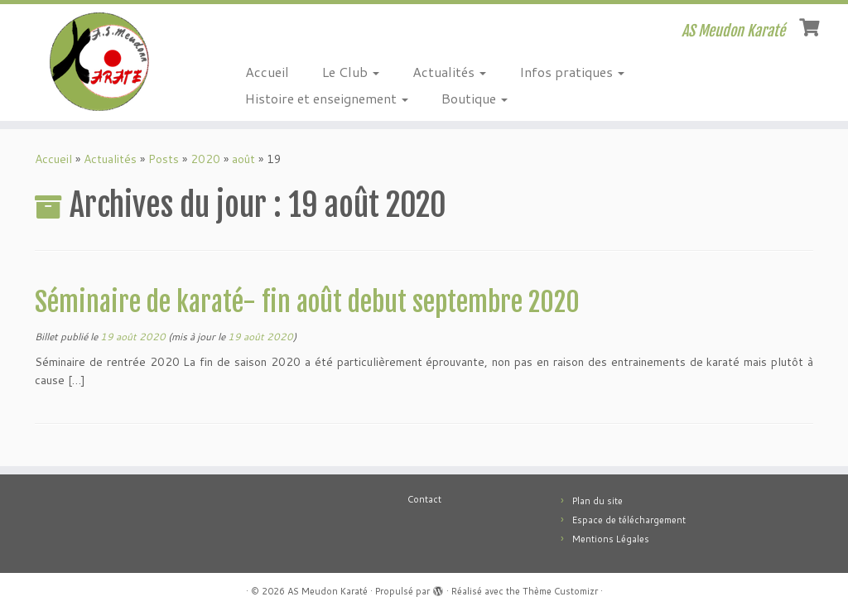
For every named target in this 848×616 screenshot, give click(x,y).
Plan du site (597, 501)
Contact (424, 499)
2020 (205, 159)
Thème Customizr (560, 591)
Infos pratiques (572, 72)
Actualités (449, 72)
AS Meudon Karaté (328, 591)
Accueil (267, 72)
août (243, 159)
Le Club (351, 72)
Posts (164, 159)
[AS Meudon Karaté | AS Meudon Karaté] (99, 62)
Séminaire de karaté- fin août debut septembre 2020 (307, 302)
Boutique (475, 98)
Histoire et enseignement (327, 98)
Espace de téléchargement (629, 520)
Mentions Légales (611, 539)
